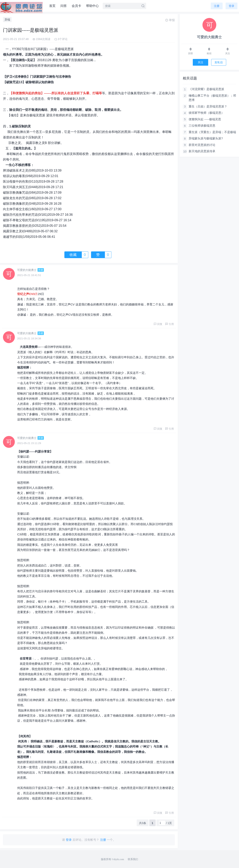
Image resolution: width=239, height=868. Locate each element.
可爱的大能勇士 (27, 270)
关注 (200, 62)
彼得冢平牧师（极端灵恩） (206, 113)
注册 (217, 6)
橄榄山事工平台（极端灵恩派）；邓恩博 (212, 98)
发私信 (219, 62)
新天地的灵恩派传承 (202, 151)
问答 (64, 6)
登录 (231, 6)
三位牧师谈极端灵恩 (202, 126)
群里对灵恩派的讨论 (202, 145)
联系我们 (133, 859)
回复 (158, 324)
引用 (169, 324)
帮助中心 (92, 6)
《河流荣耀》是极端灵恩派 (206, 89)
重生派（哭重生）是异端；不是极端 (212, 132)
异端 (7, 20)
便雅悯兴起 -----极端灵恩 (205, 119)
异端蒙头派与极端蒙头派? (206, 138)
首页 (52, 6)
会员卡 (76, 6)
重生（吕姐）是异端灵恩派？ (208, 106)
